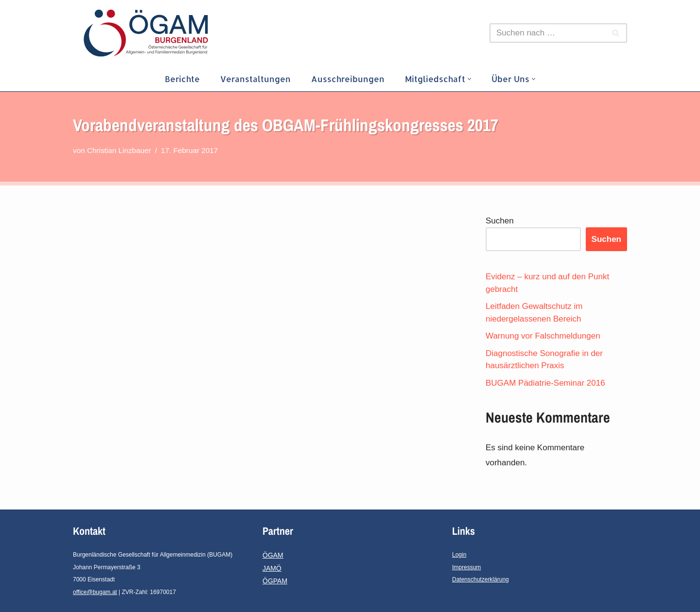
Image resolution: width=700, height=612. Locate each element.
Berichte (182, 79)
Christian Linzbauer (119, 150)
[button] (469, 79)
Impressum (466, 567)
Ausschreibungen (348, 79)
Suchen (500, 221)
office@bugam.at (95, 592)
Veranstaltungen (255, 79)
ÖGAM (273, 555)
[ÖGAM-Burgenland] (148, 33)
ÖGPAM (275, 581)
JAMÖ (272, 568)
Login (459, 555)
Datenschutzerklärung (481, 579)
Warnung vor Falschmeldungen (543, 336)
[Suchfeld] (547, 33)
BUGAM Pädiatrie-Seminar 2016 (545, 383)
